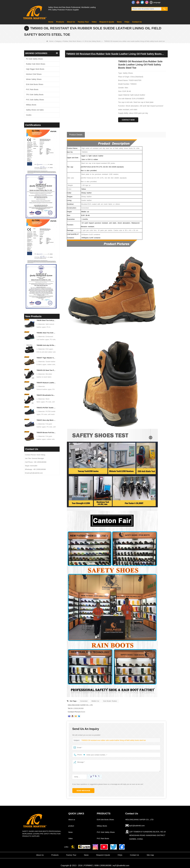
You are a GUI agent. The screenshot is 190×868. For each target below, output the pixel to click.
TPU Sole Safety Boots (35, 95)
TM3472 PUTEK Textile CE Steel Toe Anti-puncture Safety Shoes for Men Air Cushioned (46, 408)
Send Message (83, 791)
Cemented (84, 701)
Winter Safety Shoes (34, 79)
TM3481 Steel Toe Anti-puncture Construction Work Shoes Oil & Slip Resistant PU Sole (46, 333)
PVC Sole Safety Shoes (35, 100)
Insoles (29, 115)
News (119, 22)
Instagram (147, 2)
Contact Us (137, 22)
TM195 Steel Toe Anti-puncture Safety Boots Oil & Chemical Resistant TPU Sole (46, 320)
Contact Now (128, 120)
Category (58, 41)
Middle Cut (95, 701)
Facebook (134, 2)
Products (60, 22)
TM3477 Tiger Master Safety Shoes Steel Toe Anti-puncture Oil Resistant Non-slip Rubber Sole (46, 358)
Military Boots (31, 105)
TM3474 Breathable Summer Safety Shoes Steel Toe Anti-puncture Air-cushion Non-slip (46, 395)
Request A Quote (107, 22)
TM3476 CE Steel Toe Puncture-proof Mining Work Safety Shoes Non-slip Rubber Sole (46, 370)
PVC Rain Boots (32, 89)
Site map (150, 855)
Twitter (143, 2)
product (71, 826)
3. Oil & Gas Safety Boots (92, 41)
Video (94, 22)
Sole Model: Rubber (110, 701)
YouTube (138, 2)
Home (51, 22)
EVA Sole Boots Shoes (35, 84)
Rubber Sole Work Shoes (72, 41)
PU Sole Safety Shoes (34, 59)
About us (72, 820)
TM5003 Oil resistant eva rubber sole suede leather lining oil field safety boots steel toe (112, 740)
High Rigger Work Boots (35, 69)
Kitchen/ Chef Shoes (34, 74)
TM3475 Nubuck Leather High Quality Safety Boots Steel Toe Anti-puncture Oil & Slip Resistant (46, 383)
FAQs (127, 22)
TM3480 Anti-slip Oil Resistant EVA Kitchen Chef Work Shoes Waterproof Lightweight (46, 345)
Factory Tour (83, 22)
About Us (71, 22)
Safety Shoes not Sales (35, 110)
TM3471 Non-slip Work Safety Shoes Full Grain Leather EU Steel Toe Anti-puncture (46, 420)
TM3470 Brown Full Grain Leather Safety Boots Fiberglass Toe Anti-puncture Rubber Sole (46, 433)
